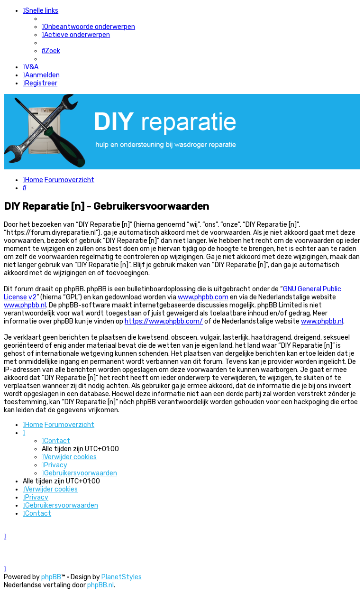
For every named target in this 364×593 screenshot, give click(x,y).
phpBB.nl (100, 585)
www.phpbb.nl (25, 305)
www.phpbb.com (203, 297)
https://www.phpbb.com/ (164, 321)
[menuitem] (88, 27)
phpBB (51, 577)
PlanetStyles (122, 577)
